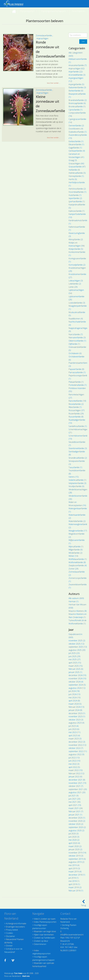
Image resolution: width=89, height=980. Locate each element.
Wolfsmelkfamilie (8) (77, 562)
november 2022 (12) (77, 745)
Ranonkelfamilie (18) (77, 401)
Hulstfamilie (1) (75, 195)
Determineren (40, 944)
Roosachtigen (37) (77, 410)
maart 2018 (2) (75, 887)
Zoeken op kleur (41, 941)
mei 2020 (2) (74, 840)
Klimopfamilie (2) (76, 239)
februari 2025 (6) (76, 669)
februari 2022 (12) (76, 773)
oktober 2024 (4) (76, 682)
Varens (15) (74, 477)
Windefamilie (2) (75, 553)
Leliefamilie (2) (75, 284)
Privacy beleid (12, 930)
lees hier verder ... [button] (54, 83)
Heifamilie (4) (74, 170)
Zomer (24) (73, 569)
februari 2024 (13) (76, 707)
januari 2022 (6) (75, 777)
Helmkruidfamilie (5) (77, 173)
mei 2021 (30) (75, 802)
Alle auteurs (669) (76, 598)
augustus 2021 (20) (77, 792)
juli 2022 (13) (74, 758)
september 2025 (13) (78, 647)
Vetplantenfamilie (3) (77, 483)
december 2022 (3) (77, 742)
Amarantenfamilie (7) (78, 65)
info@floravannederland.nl (72, 935)
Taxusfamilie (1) (75, 467)
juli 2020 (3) (74, 834)
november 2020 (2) (77, 821)
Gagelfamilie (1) (75, 148)
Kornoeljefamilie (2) (77, 265)
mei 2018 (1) (74, 881)
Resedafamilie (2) (76, 404)
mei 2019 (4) (74, 865)
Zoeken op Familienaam (44, 938)
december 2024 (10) (77, 675)
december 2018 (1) (77, 875)
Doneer (9, 946)
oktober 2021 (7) (76, 786)
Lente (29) (73, 287)
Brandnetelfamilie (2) (78, 100)
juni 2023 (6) (74, 729)
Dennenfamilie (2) (76, 126)
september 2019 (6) (77, 859)
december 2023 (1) (77, 713)
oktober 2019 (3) (76, 856)
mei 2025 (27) (75, 659)
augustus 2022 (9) (76, 754)
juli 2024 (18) (74, 691)
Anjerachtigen (42, 38)
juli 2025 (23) (74, 653)
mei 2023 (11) (75, 732)
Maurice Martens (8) (78, 611)
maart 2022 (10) (76, 770)
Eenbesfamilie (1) (76, 141)
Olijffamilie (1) (74, 344)
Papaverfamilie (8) (76, 369)
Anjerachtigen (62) (77, 69)
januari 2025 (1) (75, 672)
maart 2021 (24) (76, 808)
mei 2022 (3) (74, 764)
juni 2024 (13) (74, 694)
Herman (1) (74, 601)
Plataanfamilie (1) (76, 382)
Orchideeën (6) (75, 353)
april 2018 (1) (74, 884)
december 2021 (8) (77, 780)
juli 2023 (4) (74, 726)
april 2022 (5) (74, 767)
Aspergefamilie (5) (76, 84)
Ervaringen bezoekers (15, 927)
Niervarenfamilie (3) (77, 338)
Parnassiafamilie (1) (77, 372)
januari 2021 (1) (75, 815)
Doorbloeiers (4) (76, 129)
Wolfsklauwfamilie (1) (78, 559)
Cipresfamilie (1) (76, 110)
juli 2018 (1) (74, 878)
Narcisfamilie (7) (76, 334)
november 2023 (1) (77, 716)
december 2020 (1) (77, 818)
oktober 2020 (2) (76, 824)
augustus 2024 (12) (77, 688)
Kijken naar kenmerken (44, 935)
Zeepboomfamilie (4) (78, 565)
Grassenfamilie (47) (77, 167)
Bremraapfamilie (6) (77, 103)
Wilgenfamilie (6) (76, 550)
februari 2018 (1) (76, 891)
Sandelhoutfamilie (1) (78, 426)
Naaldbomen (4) (76, 319)
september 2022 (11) (78, 751)
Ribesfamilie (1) (75, 407)
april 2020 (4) (74, 843)
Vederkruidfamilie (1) (77, 480)
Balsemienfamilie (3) (77, 87)
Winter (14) (73, 556)
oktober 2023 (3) (76, 720)
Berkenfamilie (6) (76, 91)
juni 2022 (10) (74, 761)
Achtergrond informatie (16, 923)
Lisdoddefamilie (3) (77, 303)
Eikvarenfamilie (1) (76, 144)
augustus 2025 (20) (77, 650)
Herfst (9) (73, 179)
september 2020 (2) (77, 827)
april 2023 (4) (74, 735)
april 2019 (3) (74, 868)
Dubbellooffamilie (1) (78, 132)
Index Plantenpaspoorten (45, 922)
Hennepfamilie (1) (76, 176)
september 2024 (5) (77, 685)
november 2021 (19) (77, 783)
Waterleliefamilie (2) (77, 521)
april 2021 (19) (75, 805)
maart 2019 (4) (75, 872)
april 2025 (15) (75, 663)
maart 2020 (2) (75, 846)
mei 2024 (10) (75, 698)
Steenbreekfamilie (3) (78, 448)
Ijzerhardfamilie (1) (77, 201)
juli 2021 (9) (74, 796)
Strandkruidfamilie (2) (78, 458)
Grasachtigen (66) (76, 163)
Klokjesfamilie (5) (76, 249)
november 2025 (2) (77, 641)
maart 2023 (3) (75, 739)
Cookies (9, 933)
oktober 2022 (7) (76, 748)
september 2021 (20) (78, 789)
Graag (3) (73, 160)
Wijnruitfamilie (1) (76, 547)
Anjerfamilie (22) (76, 72)
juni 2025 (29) (74, 656)
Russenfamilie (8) (76, 417)
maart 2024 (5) (75, 704)
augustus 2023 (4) (76, 723)
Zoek (83, 41)
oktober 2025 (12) (76, 644)
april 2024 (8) (74, 701)
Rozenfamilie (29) (76, 414)
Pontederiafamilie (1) (78, 385)
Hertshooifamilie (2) (77, 189)
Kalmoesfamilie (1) (77, 211)
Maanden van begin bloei (45, 931)
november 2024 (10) (77, 678)
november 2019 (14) (77, 853)
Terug (83, 904)
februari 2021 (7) (76, 811)
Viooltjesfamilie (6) (76, 486)
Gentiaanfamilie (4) (77, 151)
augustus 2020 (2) (76, 830)
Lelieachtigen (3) (76, 281)
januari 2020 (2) (75, 849)
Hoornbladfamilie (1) (77, 192)
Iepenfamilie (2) (75, 198)
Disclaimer (10, 936)
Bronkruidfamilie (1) (77, 106)
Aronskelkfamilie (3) (77, 75)
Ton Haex (18, 973)
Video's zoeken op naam (45, 919)
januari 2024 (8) (75, 710)
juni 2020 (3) (74, 837)
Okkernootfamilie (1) (77, 341)
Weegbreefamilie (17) (78, 531)
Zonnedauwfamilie (44, 35)
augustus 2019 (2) (76, 862)
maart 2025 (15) (76, 666)
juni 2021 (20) (74, 799)
